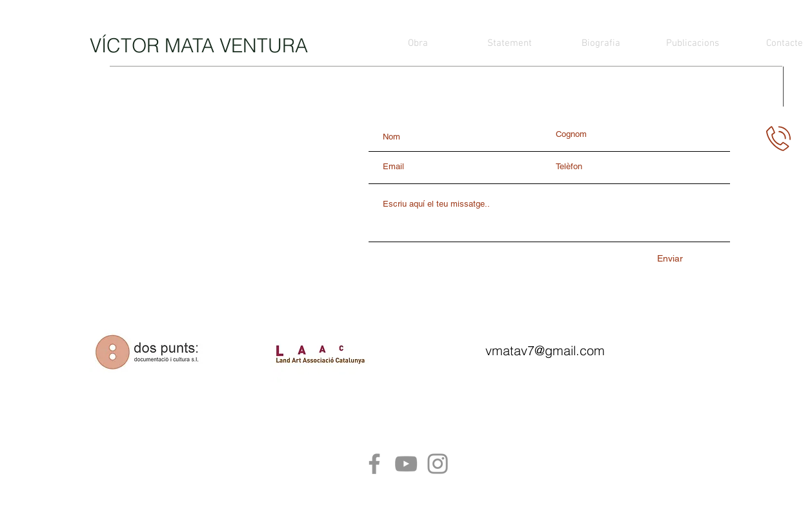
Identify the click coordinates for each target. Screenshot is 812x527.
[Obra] (418, 43)
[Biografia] (601, 43)
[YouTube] (406, 464)
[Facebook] (374, 464)
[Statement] (509, 43)
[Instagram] (438, 464)
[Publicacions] (693, 43)
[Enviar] (670, 259)
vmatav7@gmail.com (545, 350)
